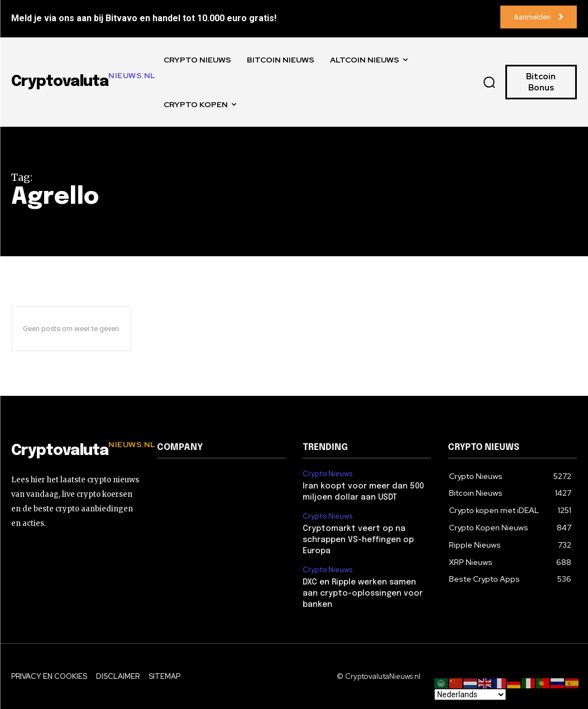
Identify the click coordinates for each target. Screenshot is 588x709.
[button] (489, 82)
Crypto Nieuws (328, 474)
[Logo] (76, 451)
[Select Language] (470, 694)
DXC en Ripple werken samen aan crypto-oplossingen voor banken (362, 593)
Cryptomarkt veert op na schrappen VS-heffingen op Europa (358, 540)
